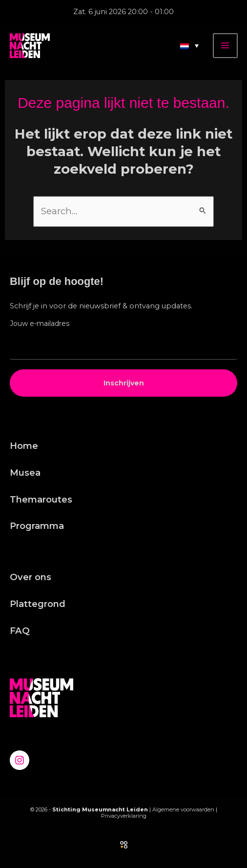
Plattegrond (38, 604)
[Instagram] (20, 760)
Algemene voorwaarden (183, 809)
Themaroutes (41, 499)
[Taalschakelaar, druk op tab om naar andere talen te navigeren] (190, 45)
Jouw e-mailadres (40, 323)
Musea (25, 473)
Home (24, 446)
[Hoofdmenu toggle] (226, 46)
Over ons (31, 577)
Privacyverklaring (124, 816)
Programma (37, 526)
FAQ (20, 631)
